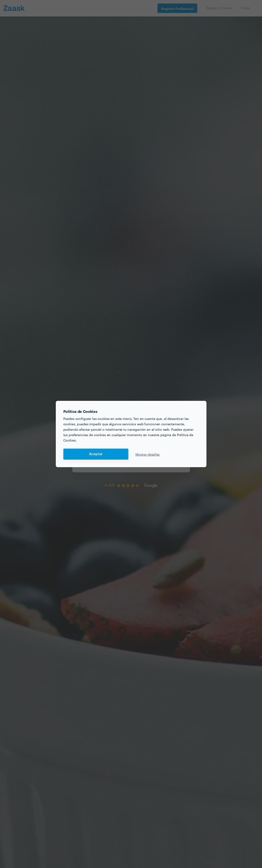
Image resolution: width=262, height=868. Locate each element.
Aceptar (96, 454)
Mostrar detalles (148, 454)
